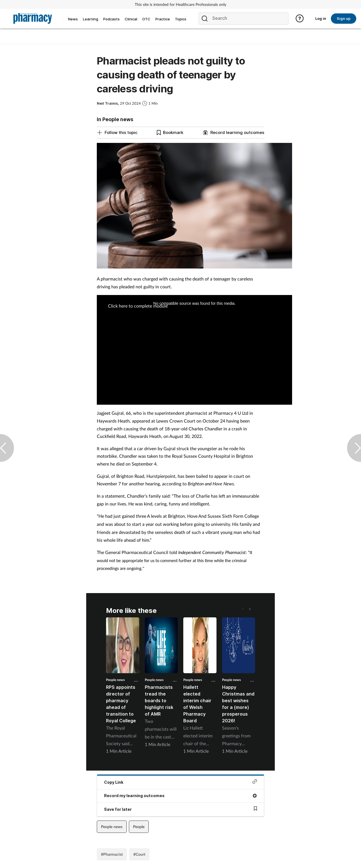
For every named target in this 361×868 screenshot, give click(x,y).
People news (115, 680)
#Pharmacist (112, 854)
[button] (249, 609)
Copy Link (181, 782)
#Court (139, 854)
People (139, 827)
